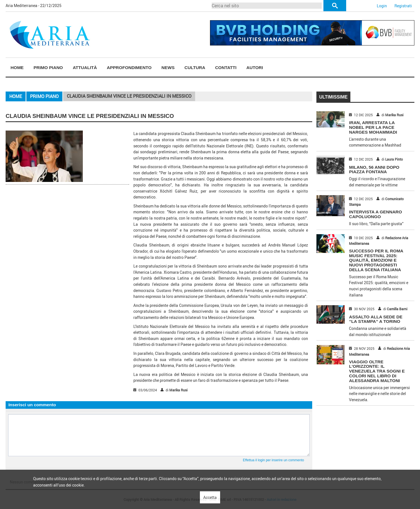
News (168, 68)
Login (382, 6)
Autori (255, 68)
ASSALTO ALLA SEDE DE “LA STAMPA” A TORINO (376, 319)
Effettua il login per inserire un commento (273, 460)
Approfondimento (129, 68)
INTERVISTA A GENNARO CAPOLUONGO (376, 214)
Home (17, 68)
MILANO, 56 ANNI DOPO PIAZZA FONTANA (374, 170)
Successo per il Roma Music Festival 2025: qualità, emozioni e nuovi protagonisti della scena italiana (376, 260)
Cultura (195, 68)
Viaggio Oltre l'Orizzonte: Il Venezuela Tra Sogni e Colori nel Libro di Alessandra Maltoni (377, 371)
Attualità (85, 68)
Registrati (403, 6)
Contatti (226, 68)
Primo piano (48, 68)
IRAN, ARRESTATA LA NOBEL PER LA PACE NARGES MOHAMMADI (373, 127)
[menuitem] (17, 68)
